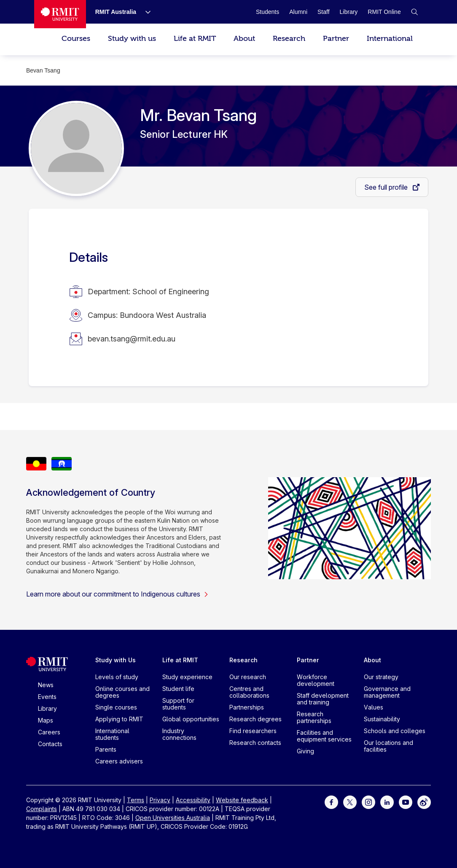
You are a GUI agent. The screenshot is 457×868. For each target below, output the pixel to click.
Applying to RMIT (119, 719)
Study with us (132, 39)
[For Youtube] (406, 802)
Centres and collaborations (249, 692)
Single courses (116, 707)
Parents (106, 749)
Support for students (178, 704)
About (244, 39)
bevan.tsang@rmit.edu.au (132, 339)
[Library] (349, 12)
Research (289, 39)
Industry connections (179, 734)
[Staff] (324, 12)
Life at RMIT (195, 39)
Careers (49, 732)
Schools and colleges (395, 731)
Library (47, 708)
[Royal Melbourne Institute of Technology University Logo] (60, 14)
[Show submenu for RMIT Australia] (145, 12)
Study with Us (116, 660)
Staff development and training (323, 699)
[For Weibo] (424, 802)
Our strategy (381, 677)
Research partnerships (314, 717)
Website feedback (242, 800)
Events (47, 697)
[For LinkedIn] (387, 802)
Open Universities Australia (173, 818)
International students (112, 734)
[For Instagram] (368, 802)
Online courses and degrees (122, 692)
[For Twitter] (350, 802)
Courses (76, 39)
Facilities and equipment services (324, 736)
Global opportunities (191, 719)
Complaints (42, 809)
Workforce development (316, 680)
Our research (248, 677)
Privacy (160, 800)
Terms (136, 800)
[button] (414, 12)
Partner (336, 39)
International (390, 39)
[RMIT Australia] (116, 12)
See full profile (387, 187)
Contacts (50, 744)
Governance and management (387, 692)
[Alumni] (298, 12)
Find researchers (253, 731)
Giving (305, 751)
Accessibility (193, 800)
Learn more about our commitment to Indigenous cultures (117, 594)
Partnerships (247, 707)
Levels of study (117, 677)
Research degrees (255, 719)
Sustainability (382, 719)
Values (374, 707)
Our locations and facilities (388, 746)
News (46, 685)
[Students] (267, 12)
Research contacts (255, 743)
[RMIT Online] (384, 12)
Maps (46, 720)
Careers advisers (119, 761)
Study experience (187, 677)
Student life (178, 689)
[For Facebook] (331, 802)
